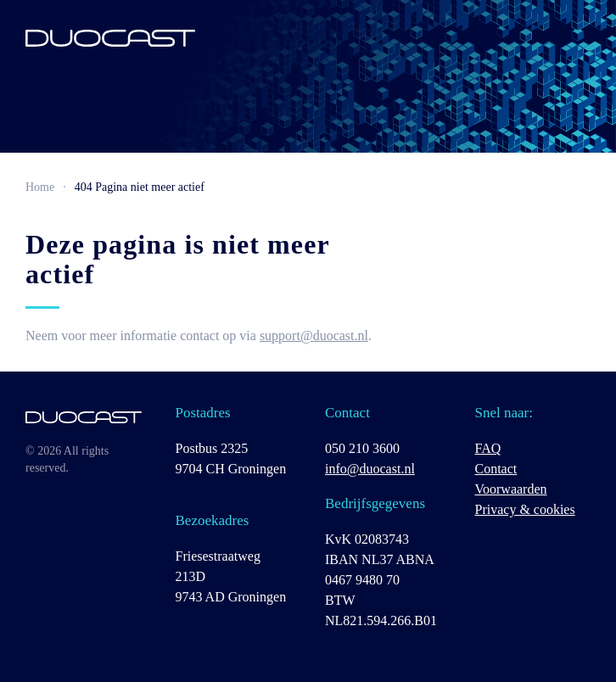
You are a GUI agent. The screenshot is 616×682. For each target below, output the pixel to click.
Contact (496, 469)
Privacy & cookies (525, 509)
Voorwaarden (511, 489)
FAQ (488, 448)
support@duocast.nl (314, 335)
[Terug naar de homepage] (110, 38)
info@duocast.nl (370, 469)
